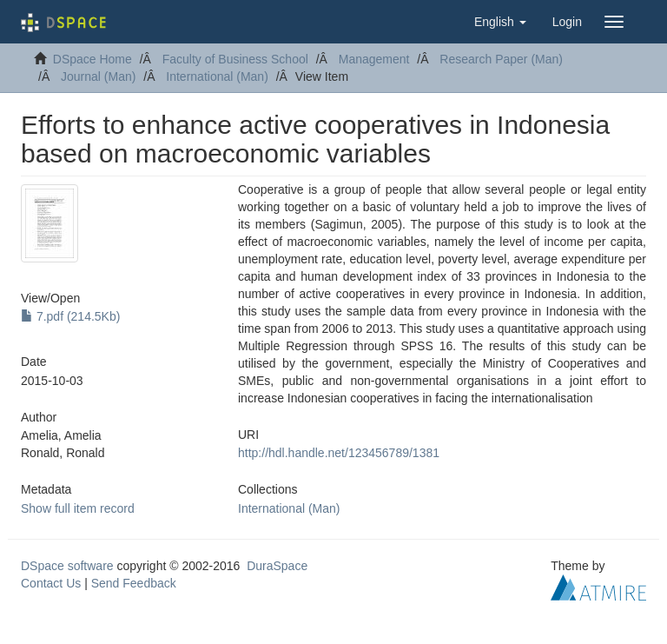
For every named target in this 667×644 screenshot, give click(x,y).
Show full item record (78, 508)
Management (374, 59)
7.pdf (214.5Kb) (70, 316)
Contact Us (51, 583)
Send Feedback (134, 583)
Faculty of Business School (235, 59)
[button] (500, 22)
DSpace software (67, 566)
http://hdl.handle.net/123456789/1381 (339, 453)
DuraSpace (277, 566)
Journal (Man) (98, 76)
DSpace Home (92, 59)
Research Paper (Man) (501, 59)
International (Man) (217, 76)
